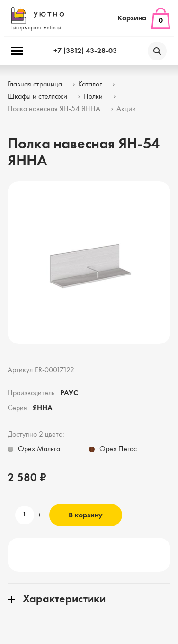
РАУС (69, 393)
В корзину (86, 515)
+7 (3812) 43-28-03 (85, 51)
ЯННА (43, 408)
